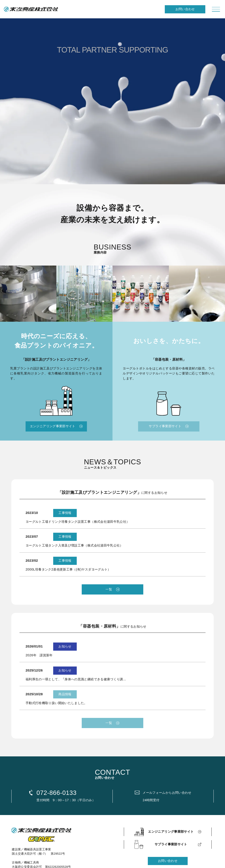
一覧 (109, 589)
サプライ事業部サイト (165, 426)
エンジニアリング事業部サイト (53, 426)
